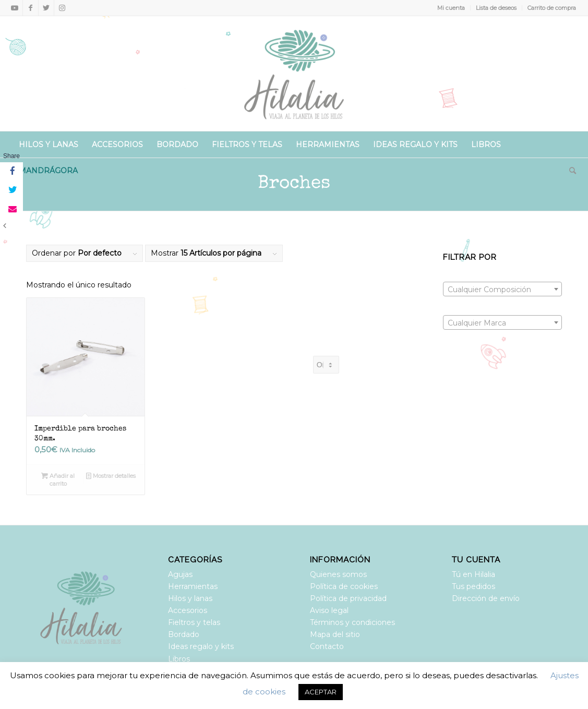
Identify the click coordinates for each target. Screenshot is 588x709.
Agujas (180, 574)
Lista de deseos (496, 8)
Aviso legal (329, 610)
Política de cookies (344, 586)
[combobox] (502, 289)
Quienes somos (338, 574)
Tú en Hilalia (473, 574)
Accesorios (188, 610)
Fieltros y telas (194, 622)
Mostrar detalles (111, 476)
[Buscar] (569, 171)
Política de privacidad (348, 598)
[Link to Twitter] (46, 8)
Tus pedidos (473, 586)
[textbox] (502, 290)
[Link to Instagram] (62, 8)
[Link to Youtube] (15, 8)
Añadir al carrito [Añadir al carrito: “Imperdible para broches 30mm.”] (58, 479)
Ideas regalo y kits (201, 646)
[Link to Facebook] (31, 8)
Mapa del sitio (335, 634)
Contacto (327, 646)
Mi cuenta (451, 8)
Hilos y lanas (190, 598)
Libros (179, 659)
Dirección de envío (486, 598)
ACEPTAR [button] (321, 692)
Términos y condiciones (352, 622)
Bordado (184, 634)
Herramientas (193, 586)
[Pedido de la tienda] (326, 365)
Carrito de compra (552, 8)
